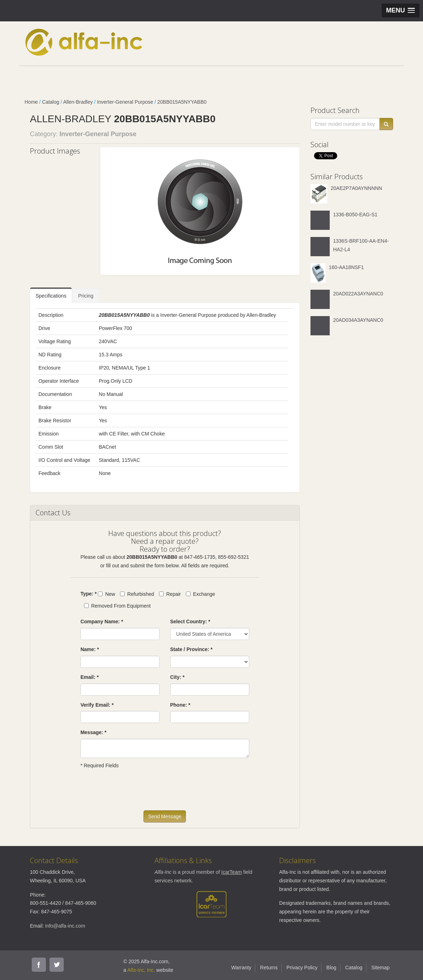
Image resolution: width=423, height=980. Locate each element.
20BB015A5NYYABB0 (182, 102)
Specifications (51, 296)
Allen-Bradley (78, 102)
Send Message (165, 816)
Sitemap (380, 968)
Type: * (89, 594)
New (106, 594)
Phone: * (180, 705)
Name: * (90, 649)
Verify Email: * (97, 705)
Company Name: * (102, 621)
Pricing (86, 296)
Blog (331, 968)
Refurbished (137, 594)
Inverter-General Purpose (125, 102)
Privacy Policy (302, 968)
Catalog (51, 102)
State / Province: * (191, 649)
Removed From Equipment (117, 606)
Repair (170, 594)
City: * (177, 677)
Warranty (241, 968)
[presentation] (135, 793)
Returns (269, 968)
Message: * (93, 732)
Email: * (90, 677)
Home (31, 102)
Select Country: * (190, 621)
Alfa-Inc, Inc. (141, 970)
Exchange (200, 594)
